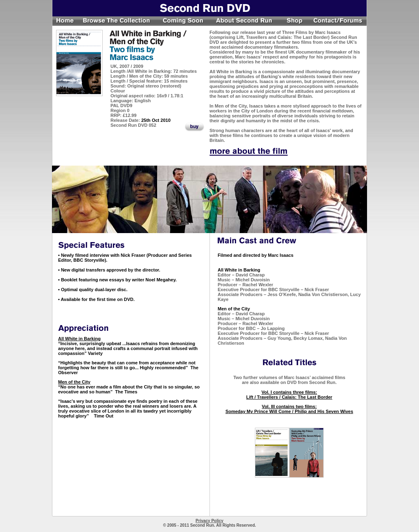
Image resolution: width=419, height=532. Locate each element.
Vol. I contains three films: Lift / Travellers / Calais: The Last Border (289, 395)
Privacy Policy (209, 521)
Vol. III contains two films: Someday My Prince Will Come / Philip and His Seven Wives (289, 409)
